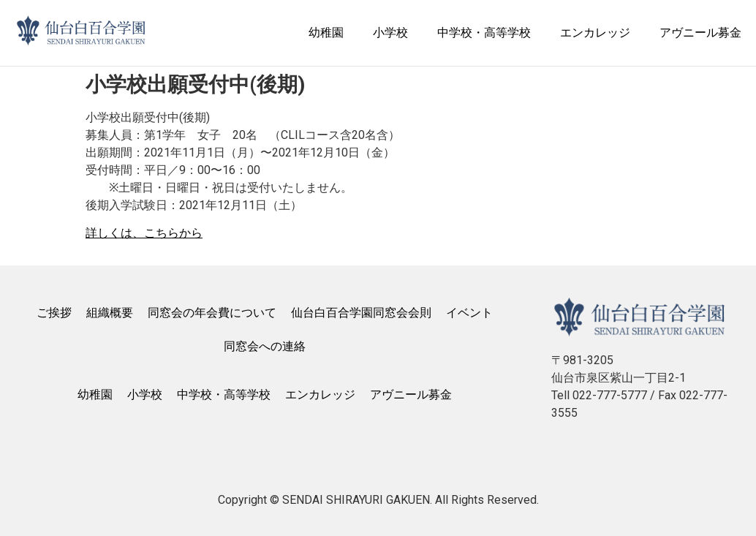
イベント (469, 313)
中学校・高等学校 (484, 33)
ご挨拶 (54, 313)
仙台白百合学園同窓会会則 (361, 313)
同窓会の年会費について (212, 313)
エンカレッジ (595, 33)
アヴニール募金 (700, 33)
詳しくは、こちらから (144, 233)
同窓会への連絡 (265, 346)
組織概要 (110, 313)
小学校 (390, 33)
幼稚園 (326, 33)
